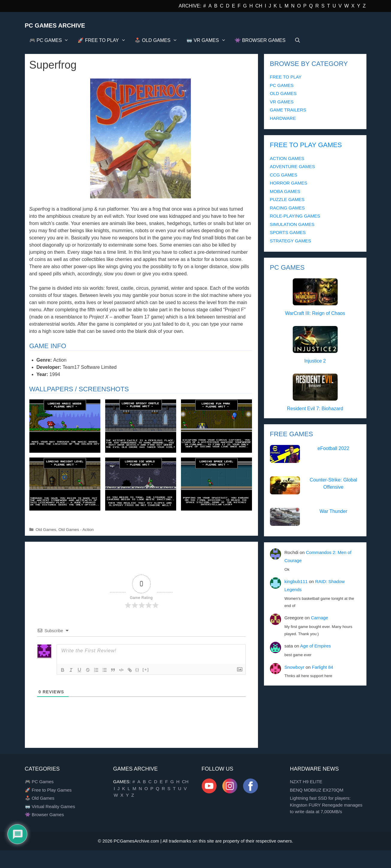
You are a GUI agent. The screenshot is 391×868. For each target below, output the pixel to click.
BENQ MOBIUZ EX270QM (317, 790)
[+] (146, 670)
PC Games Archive (55, 25)
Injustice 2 (315, 361)
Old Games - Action (76, 530)
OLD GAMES (283, 93)
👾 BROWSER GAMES (260, 40)
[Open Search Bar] (298, 40)
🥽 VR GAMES (208, 40)
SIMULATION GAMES (292, 224)
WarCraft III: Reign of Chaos (315, 313)
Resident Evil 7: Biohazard (315, 409)
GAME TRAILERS (288, 110)
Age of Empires (316, 646)
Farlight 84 (323, 667)
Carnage (320, 618)
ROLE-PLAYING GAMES (295, 216)
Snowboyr (294, 667)
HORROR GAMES (289, 183)
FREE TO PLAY (286, 77)
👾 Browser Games (44, 815)
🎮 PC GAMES (51, 40)
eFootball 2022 (333, 448)
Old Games (46, 530)
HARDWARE (283, 118)
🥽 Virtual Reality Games (50, 806)
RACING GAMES (287, 208)
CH (259, 6)
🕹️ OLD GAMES (158, 40)
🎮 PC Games (39, 782)
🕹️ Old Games (40, 798)
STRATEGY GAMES (291, 241)
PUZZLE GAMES (287, 199)
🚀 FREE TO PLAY (104, 40)
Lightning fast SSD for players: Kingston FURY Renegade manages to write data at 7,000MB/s (326, 805)
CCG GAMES (284, 175)
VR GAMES (282, 102)
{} (138, 670)
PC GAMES (282, 85)
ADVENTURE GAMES (293, 166)
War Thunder (333, 511)
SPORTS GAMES (288, 232)
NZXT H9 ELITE (306, 782)
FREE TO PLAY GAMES (306, 145)
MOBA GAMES (285, 191)
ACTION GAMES (287, 158)
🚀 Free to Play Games (48, 790)
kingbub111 (296, 581)
